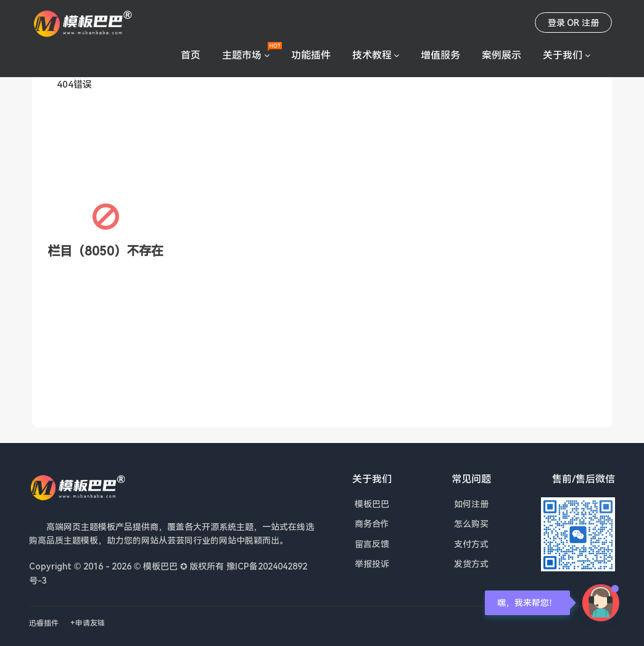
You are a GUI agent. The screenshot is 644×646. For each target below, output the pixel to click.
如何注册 (471, 504)
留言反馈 (372, 544)
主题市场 (242, 55)
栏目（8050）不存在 (105, 251)
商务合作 (372, 524)
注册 (590, 23)
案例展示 (502, 55)
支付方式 (471, 544)
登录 (556, 23)
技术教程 (372, 55)
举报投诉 (372, 564)
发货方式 (471, 564)
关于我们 (563, 55)
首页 (191, 55)
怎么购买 (471, 524)
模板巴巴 (372, 504)
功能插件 (311, 55)
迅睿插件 (44, 623)
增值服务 (440, 55)
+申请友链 (88, 623)
